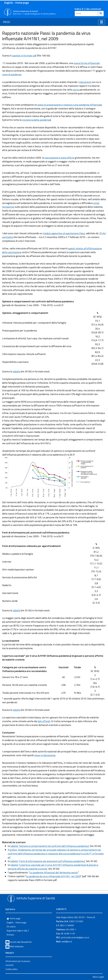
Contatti (9, 965)
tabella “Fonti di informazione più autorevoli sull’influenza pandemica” (48, 861)
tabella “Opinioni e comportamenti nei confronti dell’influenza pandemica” (50, 846)
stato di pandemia (12, 74)
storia (76, 90)
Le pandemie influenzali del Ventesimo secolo (54, 872)
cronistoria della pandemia (36, 120)
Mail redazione (17, 946)
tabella (16, 371)
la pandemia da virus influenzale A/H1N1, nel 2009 (53, 876)
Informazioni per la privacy (18, 961)
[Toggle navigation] (102, 22)
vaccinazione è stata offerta (59, 158)
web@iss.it (67, 941)
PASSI (6, 22)
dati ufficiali (44, 721)
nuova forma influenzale (87, 63)
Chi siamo (11, 926)
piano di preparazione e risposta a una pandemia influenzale (70, 105)
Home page (14, 918)
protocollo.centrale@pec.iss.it (75, 937)
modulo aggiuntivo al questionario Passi (64, 233)
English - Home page (17, 3)
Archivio (10, 935)
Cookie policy (12, 969)
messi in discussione (45, 755)
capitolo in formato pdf (24, 56)
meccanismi (85, 82)
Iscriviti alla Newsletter (21, 942)
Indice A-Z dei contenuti (88, 9)
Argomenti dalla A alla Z (18, 931)
